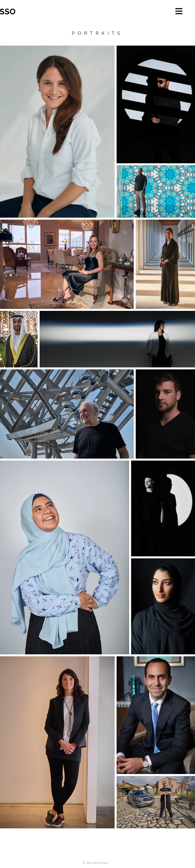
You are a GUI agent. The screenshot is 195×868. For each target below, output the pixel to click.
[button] (179, 11)
